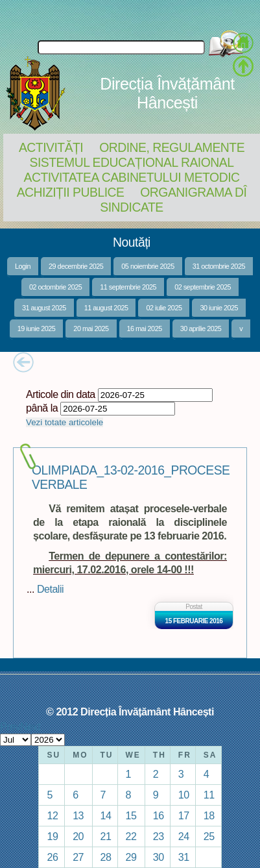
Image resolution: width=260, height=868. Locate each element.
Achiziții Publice (71, 192)
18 (209, 815)
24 (184, 836)
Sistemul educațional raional (132, 162)
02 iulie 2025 (164, 308)
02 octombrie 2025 (55, 287)
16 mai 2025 (145, 329)
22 (131, 836)
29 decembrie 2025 (76, 266)
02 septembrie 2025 (203, 287)
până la (42, 408)
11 (209, 795)
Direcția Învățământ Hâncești (167, 93)
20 (78, 836)
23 (159, 836)
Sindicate (131, 207)
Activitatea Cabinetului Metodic (131, 177)
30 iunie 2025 (219, 308)
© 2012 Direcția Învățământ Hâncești (130, 712)
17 (184, 815)
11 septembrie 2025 (128, 287)
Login (23, 266)
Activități (51, 147)
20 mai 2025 (91, 329)
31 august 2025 (44, 308)
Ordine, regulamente (172, 147)
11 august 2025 (106, 308)
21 (106, 836)
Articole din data (61, 394)
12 (52, 815)
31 (184, 857)
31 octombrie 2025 (219, 266)
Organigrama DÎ (193, 192)
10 (184, 795)
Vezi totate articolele (65, 422)
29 (131, 857)
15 (131, 815)
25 (209, 836)
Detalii (50, 589)
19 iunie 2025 (37, 329)
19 (52, 836)
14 (106, 815)
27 (78, 857)
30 (159, 857)
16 (159, 815)
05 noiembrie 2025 (148, 266)
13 (78, 815)
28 (106, 857)
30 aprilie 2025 (201, 329)
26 (52, 857)
